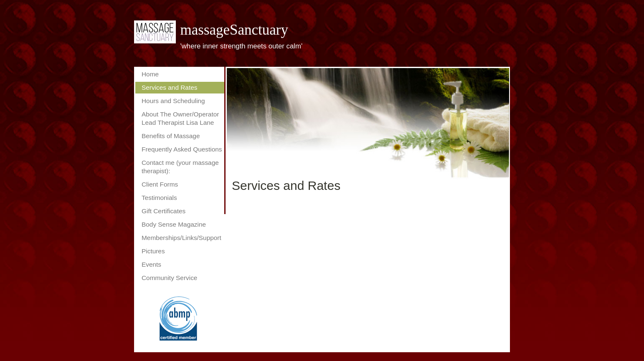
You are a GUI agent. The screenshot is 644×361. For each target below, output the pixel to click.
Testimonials (159, 198)
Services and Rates (169, 87)
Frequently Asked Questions (182, 149)
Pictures (153, 251)
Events (151, 264)
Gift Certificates (164, 211)
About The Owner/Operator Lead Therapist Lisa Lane (180, 118)
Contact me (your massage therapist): (180, 167)
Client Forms (160, 184)
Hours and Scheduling (173, 101)
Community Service (169, 278)
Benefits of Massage (171, 136)
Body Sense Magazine (174, 224)
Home (150, 74)
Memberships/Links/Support (181, 238)
